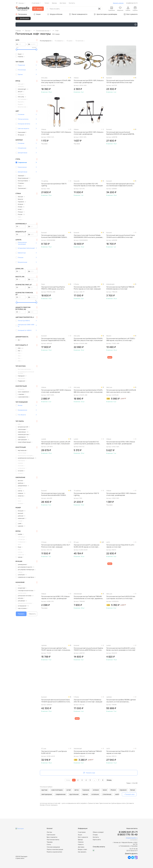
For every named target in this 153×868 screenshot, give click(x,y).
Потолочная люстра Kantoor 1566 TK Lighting (54, 185)
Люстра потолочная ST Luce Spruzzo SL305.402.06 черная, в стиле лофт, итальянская (87, 546)
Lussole (44, 439)
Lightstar (44, 645)
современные (61, 794)
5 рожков (86, 790)
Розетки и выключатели (54, 852)
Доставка (81, 847)
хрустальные (74, 794)
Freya (43, 284)
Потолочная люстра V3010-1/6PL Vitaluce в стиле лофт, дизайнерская (89, 133)
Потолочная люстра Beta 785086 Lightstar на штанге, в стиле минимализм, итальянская (121, 701)
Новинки (81, 842)
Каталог (40, 9)
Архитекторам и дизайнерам (107, 14)
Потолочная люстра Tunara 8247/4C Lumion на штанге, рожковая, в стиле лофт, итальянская (87, 443)
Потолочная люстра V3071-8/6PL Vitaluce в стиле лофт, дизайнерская (56, 391)
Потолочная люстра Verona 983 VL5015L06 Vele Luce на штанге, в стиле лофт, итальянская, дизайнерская (121, 391)
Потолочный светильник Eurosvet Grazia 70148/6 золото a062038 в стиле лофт (121, 236)
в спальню (95, 794)
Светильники (51, 835)
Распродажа (23, 14)
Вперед (109, 780)
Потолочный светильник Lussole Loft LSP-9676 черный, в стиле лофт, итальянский (56, 443)
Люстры (49, 832)
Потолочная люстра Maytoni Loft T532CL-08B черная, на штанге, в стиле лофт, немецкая (121, 340)
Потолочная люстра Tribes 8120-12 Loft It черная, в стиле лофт (121, 752)
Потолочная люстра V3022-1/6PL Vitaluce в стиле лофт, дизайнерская (121, 494)
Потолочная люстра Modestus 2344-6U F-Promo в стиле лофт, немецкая (56, 546)
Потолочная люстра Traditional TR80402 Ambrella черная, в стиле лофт (88, 752)
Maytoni (109, 336)
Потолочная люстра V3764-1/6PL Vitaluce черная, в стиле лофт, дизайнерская (121, 443)
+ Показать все (129, 794)
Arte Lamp (44, 78)
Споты (49, 844)
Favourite (77, 181)
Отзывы (95, 835)
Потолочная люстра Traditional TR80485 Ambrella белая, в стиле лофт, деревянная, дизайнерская (89, 598)
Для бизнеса (24, 18)
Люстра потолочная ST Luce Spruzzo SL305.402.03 (54, 752)
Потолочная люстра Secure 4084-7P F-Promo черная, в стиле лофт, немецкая (87, 288)
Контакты (96, 837)
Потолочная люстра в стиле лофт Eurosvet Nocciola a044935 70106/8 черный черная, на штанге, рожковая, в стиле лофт (55, 494)
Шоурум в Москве (56, 14)
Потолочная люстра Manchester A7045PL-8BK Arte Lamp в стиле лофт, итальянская (88, 340)
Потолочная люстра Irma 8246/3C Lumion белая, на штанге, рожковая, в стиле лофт (121, 649)
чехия (105, 790)
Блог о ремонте (132, 14)
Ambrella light (110, 284)
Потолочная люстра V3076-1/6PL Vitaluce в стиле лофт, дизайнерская (89, 81)
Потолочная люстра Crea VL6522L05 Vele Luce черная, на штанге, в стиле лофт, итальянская (121, 598)
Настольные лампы (53, 840)
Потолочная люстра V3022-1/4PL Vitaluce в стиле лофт (56, 133)
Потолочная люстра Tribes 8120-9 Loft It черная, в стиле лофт (120, 546)
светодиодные (47, 794)
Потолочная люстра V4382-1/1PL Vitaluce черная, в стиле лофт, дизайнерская (55, 597)
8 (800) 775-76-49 (128, 835)
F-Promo (76, 284)
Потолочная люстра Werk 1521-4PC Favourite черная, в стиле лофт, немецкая (88, 185)
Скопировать (134, 840)
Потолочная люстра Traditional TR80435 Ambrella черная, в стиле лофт (120, 288)
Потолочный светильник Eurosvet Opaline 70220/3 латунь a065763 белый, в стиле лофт (88, 649)
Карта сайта (97, 840)
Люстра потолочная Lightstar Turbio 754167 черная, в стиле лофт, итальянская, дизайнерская (56, 649)
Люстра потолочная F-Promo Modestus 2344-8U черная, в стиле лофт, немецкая (88, 701)
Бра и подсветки (52, 837)
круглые (44, 790)
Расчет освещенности (80, 14)
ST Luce (76, 542)
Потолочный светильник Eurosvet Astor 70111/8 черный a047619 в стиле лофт (120, 81)
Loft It (108, 542)
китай (69, 790)
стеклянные (107, 794)
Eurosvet (109, 78)
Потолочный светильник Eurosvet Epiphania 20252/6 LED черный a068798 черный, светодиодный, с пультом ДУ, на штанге (121, 133)
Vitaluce (76, 78)
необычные (119, 794)
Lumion (76, 439)
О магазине (82, 832)
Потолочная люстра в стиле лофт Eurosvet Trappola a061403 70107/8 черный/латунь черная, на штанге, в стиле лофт (56, 340)
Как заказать (82, 852)
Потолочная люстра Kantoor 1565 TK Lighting (86, 494)
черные (85, 794)
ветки (77, 790)
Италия (113, 790)
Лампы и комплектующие (55, 849)
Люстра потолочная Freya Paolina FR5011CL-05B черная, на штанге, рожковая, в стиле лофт (53, 288)
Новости (81, 844)
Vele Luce (109, 387)
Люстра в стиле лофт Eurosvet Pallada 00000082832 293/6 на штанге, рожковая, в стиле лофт (88, 236)
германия (123, 790)
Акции (38, 14)
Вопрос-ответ (83, 849)
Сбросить (32, 614)
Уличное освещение (53, 847)
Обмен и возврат (98, 832)
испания (96, 790)
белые (133, 790)
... (94, 780)
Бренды (80, 840)
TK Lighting (45, 181)
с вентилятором (57, 790)
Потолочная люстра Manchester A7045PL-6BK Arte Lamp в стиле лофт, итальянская (88, 391)
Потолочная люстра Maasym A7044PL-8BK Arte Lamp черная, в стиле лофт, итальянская (56, 82)
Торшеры (50, 842)
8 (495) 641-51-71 (132, 3)
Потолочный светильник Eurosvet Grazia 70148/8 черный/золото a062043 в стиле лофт (56, 701)
